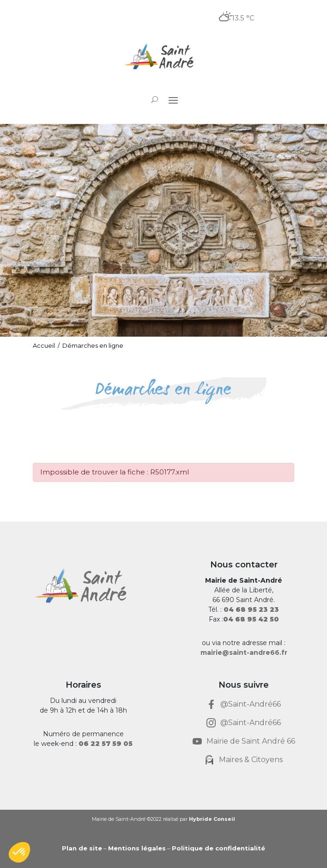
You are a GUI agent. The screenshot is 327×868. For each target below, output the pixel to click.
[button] (173, 100)
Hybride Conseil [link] (212, 819)
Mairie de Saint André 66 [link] (251, 741)
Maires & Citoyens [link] (251, 760)
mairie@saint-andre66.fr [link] (244, 653)
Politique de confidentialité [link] (218, 848)
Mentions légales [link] (137, 848)
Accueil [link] (44, 345)
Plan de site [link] (82, 848)
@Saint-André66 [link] (251, 704)
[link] (163, 57)
